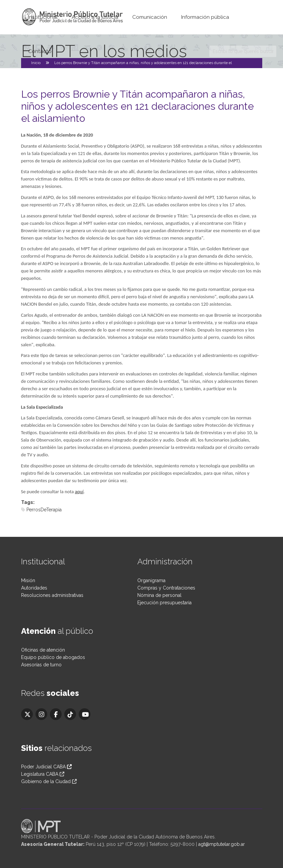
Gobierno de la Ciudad (46, 781)
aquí (79, 492)
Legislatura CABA (40, 774)
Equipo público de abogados (53, 657)
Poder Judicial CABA (46, 767)
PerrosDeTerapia (44, 510)
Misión (28, 580)
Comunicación (150, 17)
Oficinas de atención (43, 650)
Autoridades (34, 588)
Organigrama (151, 580)
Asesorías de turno (41, 665)
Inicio (36, 63)
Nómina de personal (159, 595)
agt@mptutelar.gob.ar (222, 844)
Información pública (205, 17)
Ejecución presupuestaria (164, 603)
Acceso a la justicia (95, 17)
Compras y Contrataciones (166, 588)
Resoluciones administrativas (52, 595)
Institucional (43, 17)
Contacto (40, 51)
